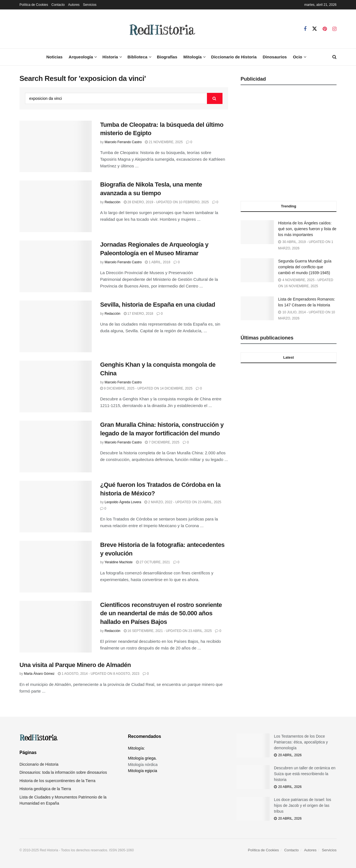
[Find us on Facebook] (305, 29)
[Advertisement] (289, 145)
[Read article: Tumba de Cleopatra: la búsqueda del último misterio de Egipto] (56, 147)
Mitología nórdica (143, 765)
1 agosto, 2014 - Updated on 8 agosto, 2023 (99, 674)
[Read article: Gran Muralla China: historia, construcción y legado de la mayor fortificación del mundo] (56, 447)
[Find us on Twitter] (315, 29)
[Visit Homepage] (162, 29)
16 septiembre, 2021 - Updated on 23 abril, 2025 (168, 631)
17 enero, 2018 (139, 314)
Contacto (58, 5)
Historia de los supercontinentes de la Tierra (57, 781)
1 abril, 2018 (158, 262)
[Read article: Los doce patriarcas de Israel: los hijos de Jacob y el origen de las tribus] (253, 809)
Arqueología (81, 57)
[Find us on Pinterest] (325, 29)
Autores (74, 5)
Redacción (113, 202)
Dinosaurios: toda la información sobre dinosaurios (63, 772)
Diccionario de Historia (234, 57)
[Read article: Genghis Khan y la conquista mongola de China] (56, 386)
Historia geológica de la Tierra (45, 789)
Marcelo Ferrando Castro (123, 142)
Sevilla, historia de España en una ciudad (158, 305)
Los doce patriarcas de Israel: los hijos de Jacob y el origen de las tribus (302, 805)
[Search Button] (334, 57)
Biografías (167, 57)
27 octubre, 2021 (153, 562)
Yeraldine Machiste (119, 562)
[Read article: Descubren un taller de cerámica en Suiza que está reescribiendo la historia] (253, 777)
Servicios (90, 5)
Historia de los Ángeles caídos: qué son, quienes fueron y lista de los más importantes (307, 229)
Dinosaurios (275, 57)
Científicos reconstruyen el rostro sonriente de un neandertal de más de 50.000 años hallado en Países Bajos (161, 613)
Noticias (54, 57)
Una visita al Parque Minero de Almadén (75, 665)
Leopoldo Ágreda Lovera (123, 502)
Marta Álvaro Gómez (39, 674)
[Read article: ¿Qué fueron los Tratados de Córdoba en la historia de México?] (56, 507)
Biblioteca (137, 57)
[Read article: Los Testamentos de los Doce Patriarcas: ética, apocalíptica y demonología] (253, 745)
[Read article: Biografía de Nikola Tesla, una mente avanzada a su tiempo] (56, 206)
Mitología (192, 57)
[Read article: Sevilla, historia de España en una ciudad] (56, 326)
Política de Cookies (34, 5)
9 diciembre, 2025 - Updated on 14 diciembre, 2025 (146, 388)
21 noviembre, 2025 (164, 142)
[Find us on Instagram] (334, 29)
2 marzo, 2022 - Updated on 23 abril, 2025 (183, 502)
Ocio (297, 57)
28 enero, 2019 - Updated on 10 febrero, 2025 (166, 202)
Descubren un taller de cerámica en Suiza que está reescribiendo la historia (305, 774)
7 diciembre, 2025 (162, 442)
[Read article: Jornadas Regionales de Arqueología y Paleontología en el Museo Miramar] (56, 266)
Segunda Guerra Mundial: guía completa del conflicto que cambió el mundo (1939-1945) (305, 267)
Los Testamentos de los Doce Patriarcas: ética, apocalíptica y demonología (301, 742)
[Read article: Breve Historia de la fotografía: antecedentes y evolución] (56, 567)
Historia (110, 57)
